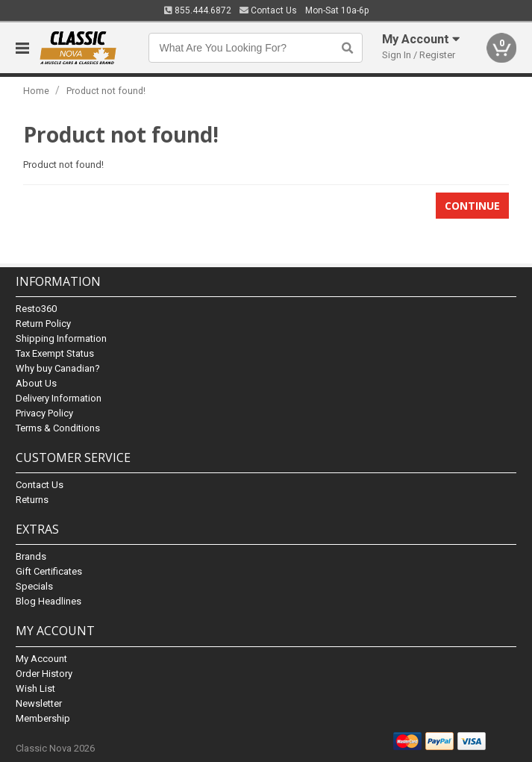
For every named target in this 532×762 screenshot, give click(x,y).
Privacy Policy (44, 413)
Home (36, 91)
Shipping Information (61, 338)
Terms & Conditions (58, 428)
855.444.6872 (198, 10)
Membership (43, 718)
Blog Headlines (48, 601)
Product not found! (106, 91)
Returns (32, 500)
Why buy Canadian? (58, 368)
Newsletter (39, 703)
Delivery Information (59, 398)
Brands (31, 556)
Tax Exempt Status (55, 353)
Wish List (35, 688)
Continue (472, 206)
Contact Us (268, 10)
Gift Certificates (49, 571)
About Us (36, 383)
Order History (44, 674)
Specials (34, 586)
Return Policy (43, 324)
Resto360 (36, 309)
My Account (41, 659)
